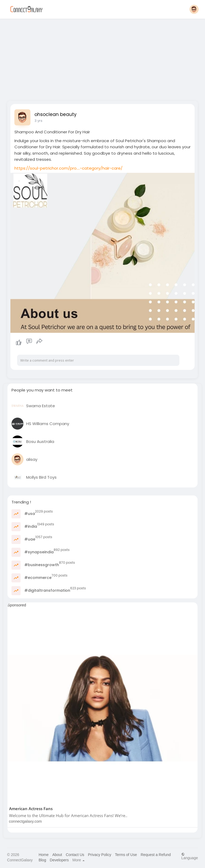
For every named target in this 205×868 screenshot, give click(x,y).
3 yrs (38, 121)
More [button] (78, 860)
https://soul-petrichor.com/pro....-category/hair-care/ (68, 168)
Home (44, 855)
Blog (42, 860)
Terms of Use (126, 855)
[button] (194, 9)
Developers (59, 860)
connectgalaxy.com (25, 821)
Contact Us (75, 855)
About (57, 855)
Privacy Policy (100, 855)
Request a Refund (156, 855)
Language (190, 856)
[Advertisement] (103, 58)
